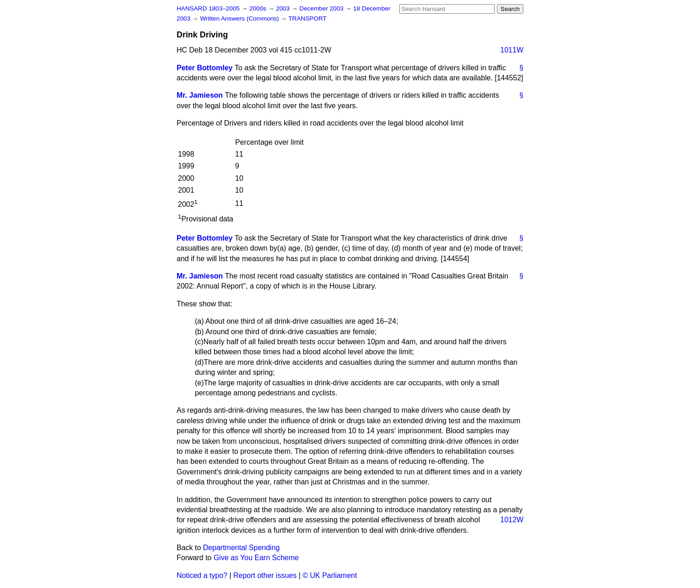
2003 (284, 8)
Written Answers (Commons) (240, 18)
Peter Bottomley (205, 68)
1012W (512, 520)
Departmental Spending (241, 548)
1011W (512, 50)
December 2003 (322, 8)
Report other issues (265, 575)
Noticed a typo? (202, 575)
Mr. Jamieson (200, 95)
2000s (259, 8)
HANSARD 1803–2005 (208, 8)
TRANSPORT (308, 18)
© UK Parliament (330, 575)
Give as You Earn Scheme (256, 558)
